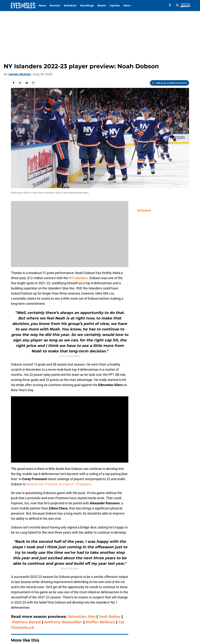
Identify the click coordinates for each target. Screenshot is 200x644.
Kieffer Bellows (100, 552)
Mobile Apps (180, 607)
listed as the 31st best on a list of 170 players (58, 414)
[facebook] (170, 5)
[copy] (33, 83)
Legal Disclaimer (22, 621)
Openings (55, 607)
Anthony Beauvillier (63, 552)
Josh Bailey (110, 547)
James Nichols (20, 74)
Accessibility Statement (66, 621)
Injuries (115, 5)
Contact (103, 607)
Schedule (70, 5)
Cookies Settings (144, 621)
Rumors (55, 5)
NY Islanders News (35, 582)
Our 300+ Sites (143, 607)
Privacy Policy (107, 614)
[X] (177, 5)
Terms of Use (142, 614)
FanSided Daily (20, 614)
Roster (102, 5)
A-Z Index (104, 621)
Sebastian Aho (82, 547)
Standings (87, 5)
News (42, 5)
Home (15, 582)
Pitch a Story (58, 614)
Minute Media (24, 631)
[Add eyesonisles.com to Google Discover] (169, 83)
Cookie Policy (181, 614)
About (14, 607)
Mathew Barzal (26, 552)
